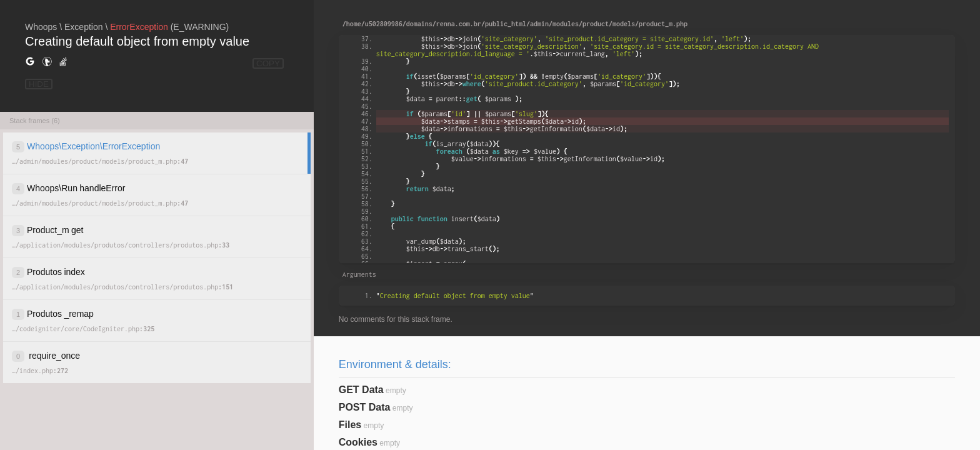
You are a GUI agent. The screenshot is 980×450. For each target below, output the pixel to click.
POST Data (365, 407)
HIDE (39, 84)
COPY (268, 63)
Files (350, 425)
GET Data (361, 390)
